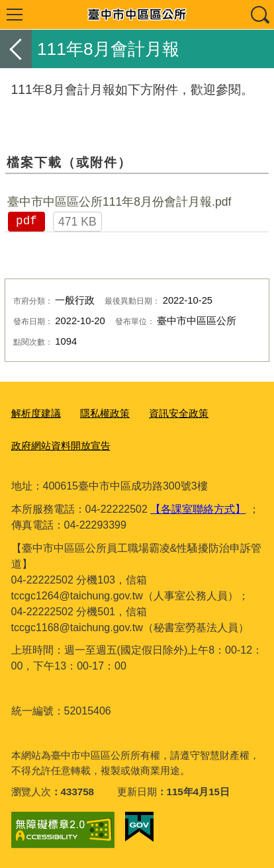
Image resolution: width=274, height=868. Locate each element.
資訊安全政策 (179, 413)
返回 (16, 49)
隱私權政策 (105, 413)
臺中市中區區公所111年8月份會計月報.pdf (119, 202)
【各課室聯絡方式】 (198, 509)
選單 (15, 15)
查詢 (259, 15)
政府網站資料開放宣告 (61, 446)
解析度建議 (36, 413)
